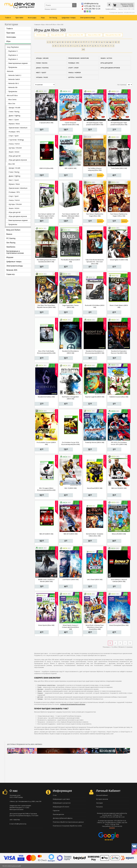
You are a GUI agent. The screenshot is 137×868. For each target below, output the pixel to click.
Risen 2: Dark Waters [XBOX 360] (119, 306)
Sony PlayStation (13, 47)
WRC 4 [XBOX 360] (70, 168)
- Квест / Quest (13, 120)
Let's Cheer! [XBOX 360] (95, 579)
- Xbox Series (12, 99)
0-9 (83, 49)
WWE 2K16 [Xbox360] (46, 168)
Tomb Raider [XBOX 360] (119, 168)
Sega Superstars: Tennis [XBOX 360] (70, 306)
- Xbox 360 (11, 164)
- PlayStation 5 (12, 51)
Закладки (99, 803)
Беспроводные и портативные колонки (15, 252)
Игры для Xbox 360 (57, 35)
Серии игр (11, 274)
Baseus (9, 234)
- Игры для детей (14, 156)
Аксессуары (32, 18)
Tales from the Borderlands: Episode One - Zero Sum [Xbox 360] (95, 262)
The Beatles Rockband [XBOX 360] (70, 261)
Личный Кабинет (102, 795)
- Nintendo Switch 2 (14, 75)
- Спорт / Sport (13, 136)
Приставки (19, 18)
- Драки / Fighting (14, 116)
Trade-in (8, 18)
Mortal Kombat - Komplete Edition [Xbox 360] (95, 535)
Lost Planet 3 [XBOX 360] (71, 579)
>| (130, 643)
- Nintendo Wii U (13, 83)
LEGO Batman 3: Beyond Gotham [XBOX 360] (119, 580)
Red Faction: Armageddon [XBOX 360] (70, 398)
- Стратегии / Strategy (16, 140)
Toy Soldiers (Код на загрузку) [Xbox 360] (95, 169)
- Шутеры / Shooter (15, 148)
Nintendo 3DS (12, 270)
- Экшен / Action (14, 152)
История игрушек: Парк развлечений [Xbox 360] (119, 124)
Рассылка (99, 807)
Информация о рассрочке (62, 803)
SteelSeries (11, 247)
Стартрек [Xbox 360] (46, 123)
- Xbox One (11, 103)
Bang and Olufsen (13, 230)
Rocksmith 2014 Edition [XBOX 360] (95, 306)
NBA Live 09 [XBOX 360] (119, 488)
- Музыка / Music (14, 124)
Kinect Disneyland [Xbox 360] (119, 625)
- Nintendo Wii (12, 87)
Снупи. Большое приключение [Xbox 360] (70, 124)
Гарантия (56, 811)
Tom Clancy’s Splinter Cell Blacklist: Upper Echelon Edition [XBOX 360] (46, 216)
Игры (43, 18)
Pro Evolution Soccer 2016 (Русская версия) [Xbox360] (70, 443)
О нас (102, 18)
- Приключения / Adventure (18, 128)
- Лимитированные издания (17, 63)
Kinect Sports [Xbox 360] (46, 625)
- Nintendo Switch (14, 79)
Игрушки (10, 257)
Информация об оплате (61, 807)
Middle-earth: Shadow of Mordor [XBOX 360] (46, 580)
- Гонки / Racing (13, 112)
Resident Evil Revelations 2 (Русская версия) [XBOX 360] (95, 352)
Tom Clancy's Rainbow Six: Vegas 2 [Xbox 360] (119, 215)
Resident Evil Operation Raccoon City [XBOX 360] (119, 352)
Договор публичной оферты (63, 818)
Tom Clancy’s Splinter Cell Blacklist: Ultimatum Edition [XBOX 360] (71, 216)
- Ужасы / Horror (14, 144)
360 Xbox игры (41, 35)
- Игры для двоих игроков (17, 160)
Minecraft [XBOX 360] (119, 534)
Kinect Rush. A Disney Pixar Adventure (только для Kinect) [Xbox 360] (95, 627)
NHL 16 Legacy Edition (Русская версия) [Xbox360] (46, 489)
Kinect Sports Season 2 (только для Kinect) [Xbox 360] (70, 627)
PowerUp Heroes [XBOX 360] (95, 442)
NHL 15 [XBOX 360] (71, 488)
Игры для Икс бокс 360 (113, 35)
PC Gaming (11, 238)
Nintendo (10, 71)
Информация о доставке (61, 799)
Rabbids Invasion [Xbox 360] (119, 397)
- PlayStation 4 (12, 55)
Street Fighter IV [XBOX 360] (119, 260)
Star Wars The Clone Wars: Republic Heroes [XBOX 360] (46, 306)
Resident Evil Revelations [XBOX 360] (71, 352)
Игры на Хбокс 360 (94, 35)
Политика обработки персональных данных (68, 822)
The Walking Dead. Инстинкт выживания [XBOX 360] (46, 261)
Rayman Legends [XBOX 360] (95, 397)
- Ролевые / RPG (14, 132)
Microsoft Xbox (12, 95)
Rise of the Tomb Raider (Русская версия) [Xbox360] (46, 352)
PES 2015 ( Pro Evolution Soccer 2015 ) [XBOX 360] (119, 443)
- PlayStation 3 (12, 59)
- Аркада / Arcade (14, 108)
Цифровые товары (69, 18)
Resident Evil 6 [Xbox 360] (46, 397)
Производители (58, 814)
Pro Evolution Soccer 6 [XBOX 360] (46, 443)
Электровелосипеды (88, 18)
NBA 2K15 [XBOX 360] (71, 534)
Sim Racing (53, 18)
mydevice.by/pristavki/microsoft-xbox (73, 704)
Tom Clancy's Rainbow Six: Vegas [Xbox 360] (95, 215)
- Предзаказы (12, 67)
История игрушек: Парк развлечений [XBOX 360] (95, 124)
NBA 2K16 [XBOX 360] (46, 534)
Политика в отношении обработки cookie (67, 826)
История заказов (102, 799)
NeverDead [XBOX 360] (95, 488)
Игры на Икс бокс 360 (76, 35)
